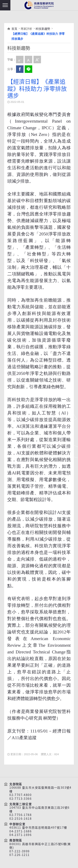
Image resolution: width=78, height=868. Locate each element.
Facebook (20, 69)
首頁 (14, 29)
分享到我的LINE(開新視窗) (28, 69)
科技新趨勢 (43, 29)
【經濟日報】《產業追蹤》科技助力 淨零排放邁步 (38, 36)
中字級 (28, 60)
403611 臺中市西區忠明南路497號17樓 (38, 828)
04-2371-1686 (20, 831)
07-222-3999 (19, 851)
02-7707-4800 (20, 795)
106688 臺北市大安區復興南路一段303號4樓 (40, 789)
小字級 (20, 60)
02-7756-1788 (20, 815)
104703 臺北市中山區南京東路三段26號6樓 (39, 809)
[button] (5, 5)
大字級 (37, 60)
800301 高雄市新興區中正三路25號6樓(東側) (40, 846)
